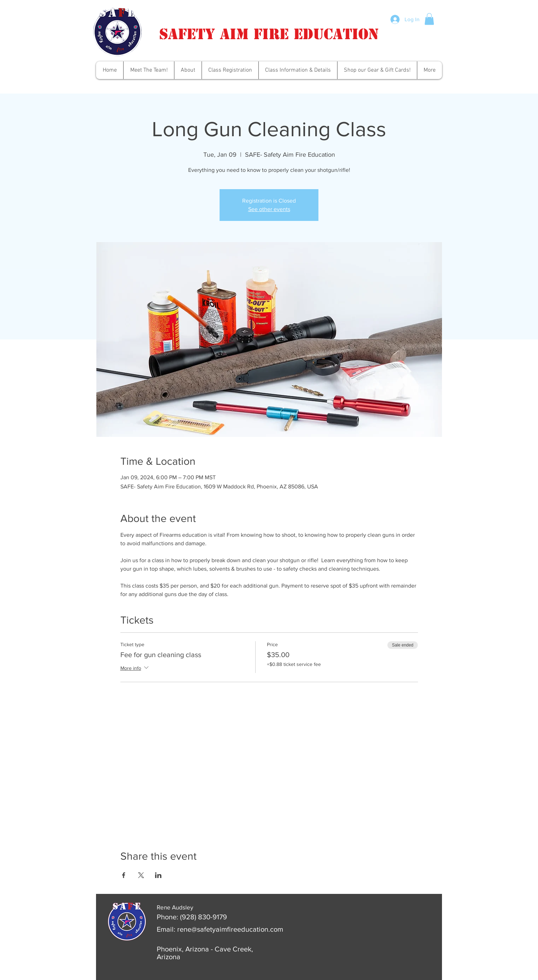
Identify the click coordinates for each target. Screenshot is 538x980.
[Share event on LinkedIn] (158, 875)
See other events (269, 209)
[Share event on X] (141, 875)
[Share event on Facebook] (124, 875)
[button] (429, 19)
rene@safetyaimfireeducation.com (230, 929)
